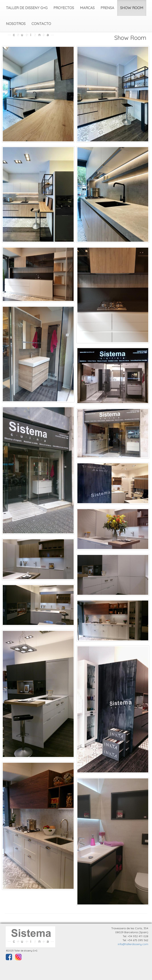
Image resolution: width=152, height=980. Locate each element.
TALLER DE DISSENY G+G (27, 8)
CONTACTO (41, 24)
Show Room (130, 38)
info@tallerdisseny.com (133, 944)
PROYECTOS (64, 8)
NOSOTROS (16, 24)
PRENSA (107, 8)
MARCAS (87, 8)
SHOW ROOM (132, 8)
